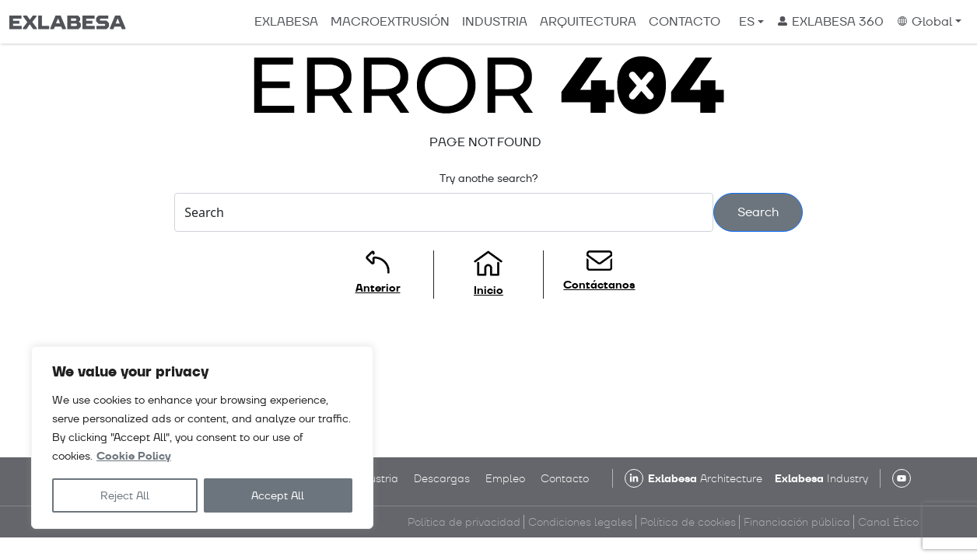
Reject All (125, 495)
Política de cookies (688, 522)
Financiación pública (797, 522)
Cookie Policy (134, 456)
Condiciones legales (580, 522)
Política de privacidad (464, 522)
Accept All (278, 495)
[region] (202, 437)
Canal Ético (888, 522)
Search (758, 212)
